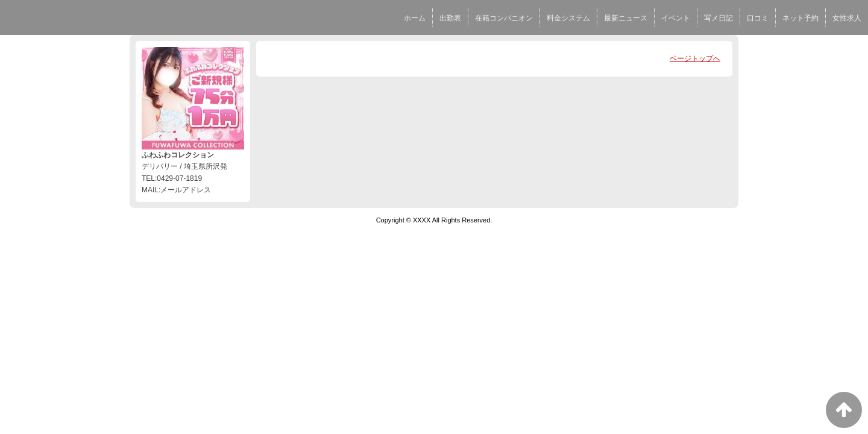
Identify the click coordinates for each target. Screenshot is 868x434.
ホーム (415, 18)
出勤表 (450, 18)
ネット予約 (800, 18)
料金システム (568, 18)
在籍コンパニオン (504, 18)
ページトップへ (695, 58)
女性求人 (847, 18)
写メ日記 (719, 18)
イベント (676, 18)
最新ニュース (626, 18)
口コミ (758, 18)
